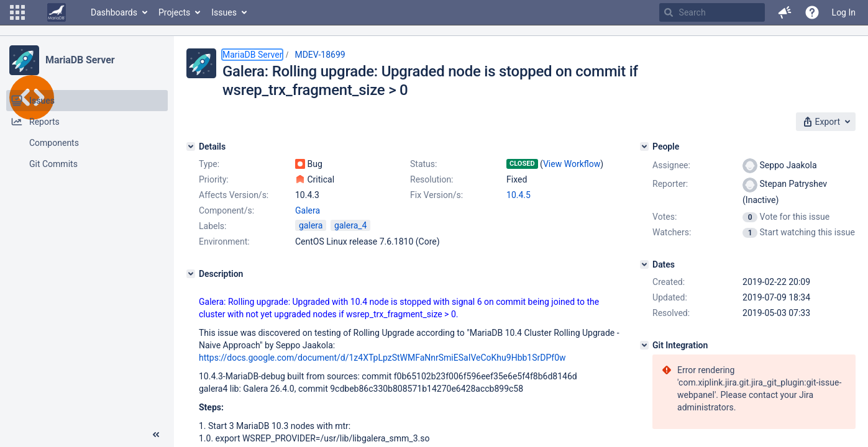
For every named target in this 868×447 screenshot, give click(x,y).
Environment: (224, 242)
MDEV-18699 (320, 55)
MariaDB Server (80, 60)
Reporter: (670, 184)
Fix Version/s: (436, 195)
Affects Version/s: (234, 195)
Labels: (212, 226)
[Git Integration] (644, 345)
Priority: (214, 179)
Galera (308, 210)
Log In (844, 12)
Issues (224, 12)
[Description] (191, 274)
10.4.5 (519, 195)
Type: (209, 164)
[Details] (191, 147)
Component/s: (226, 210)
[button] (17, 12)
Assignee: (671, 165)
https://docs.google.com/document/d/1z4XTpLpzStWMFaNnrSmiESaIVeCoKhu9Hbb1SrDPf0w (382, 358)
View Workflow (572, 164)
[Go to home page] (57, 12)
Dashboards (114, 12)
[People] (644, 147)
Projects (174, 12)
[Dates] (644, 264)
